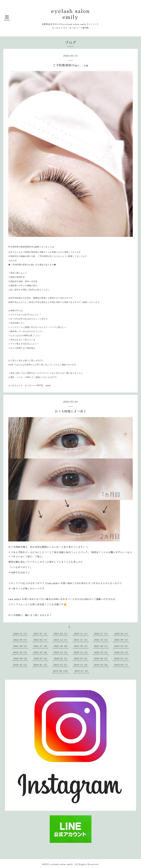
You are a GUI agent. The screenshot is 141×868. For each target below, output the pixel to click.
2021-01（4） (41, 652)
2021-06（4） (61, 646)
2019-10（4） (101, 665)
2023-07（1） (41, 634)
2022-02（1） (41, 640)
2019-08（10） (61, 671)
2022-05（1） (21, 640)
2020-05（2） (81, 659)
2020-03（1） (122, 659)
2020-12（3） (61, 652)
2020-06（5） (61, 659)
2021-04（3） (101, 646)
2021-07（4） (41, 646)
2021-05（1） (81, 646)
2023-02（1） (61, 634)
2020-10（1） (101, 652)
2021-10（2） (101, 640)
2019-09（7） (122, 665)
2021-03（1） (122, 646)
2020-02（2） (21, 665)
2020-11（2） (81, 652)
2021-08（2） (21, 646)
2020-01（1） (41, 665)
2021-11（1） (81, 640)
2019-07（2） (82, 671)
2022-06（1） (122, 634)
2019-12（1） (61, 665)
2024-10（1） (21, 634)
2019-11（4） (81, 665)
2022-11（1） (81, 634)
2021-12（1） (61, 640)
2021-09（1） (122, 640)
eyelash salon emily (61, 864)
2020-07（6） (41, 659)
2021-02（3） (21, 652)
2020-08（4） (21, 659)
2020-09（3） (122, 652)
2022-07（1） (101, 634)
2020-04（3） (101, 659)
